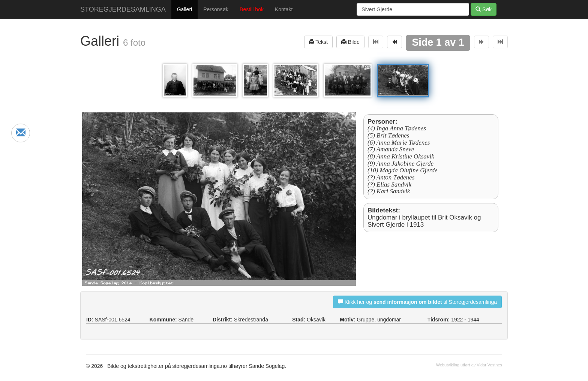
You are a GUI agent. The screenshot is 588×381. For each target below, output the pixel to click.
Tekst (318, 42)
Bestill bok (252, 9)
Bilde (350, 42)
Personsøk (216, 9)
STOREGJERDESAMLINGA (123, 9)
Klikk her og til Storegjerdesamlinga (417, 302)
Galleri (184, 9)
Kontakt (284, 9)
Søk (484, 9)
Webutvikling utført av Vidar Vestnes (469, 365)
